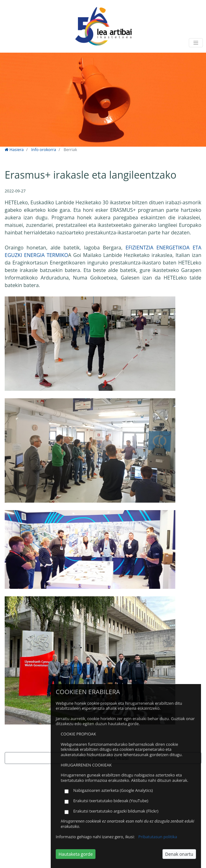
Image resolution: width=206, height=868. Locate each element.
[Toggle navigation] (196, 43)
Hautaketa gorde (76, 854)
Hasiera (14, 149)
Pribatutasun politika (158, 837)
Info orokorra (44, 149)
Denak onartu (179, 854)
